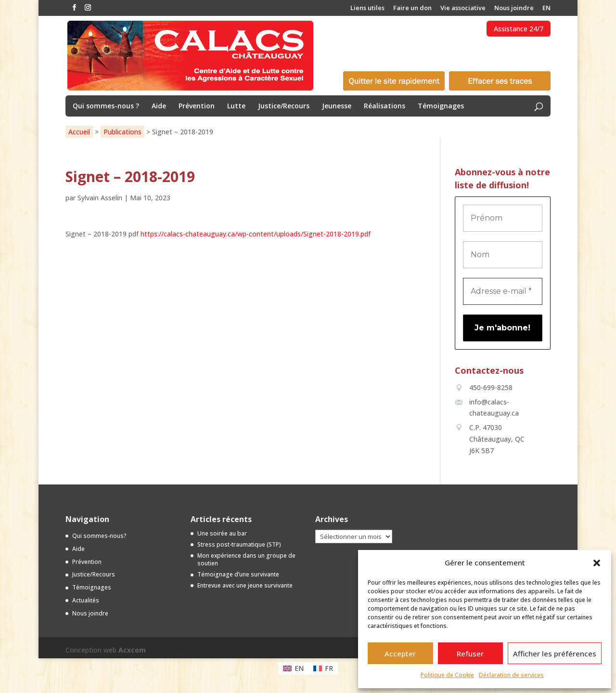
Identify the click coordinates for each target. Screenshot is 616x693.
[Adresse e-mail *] (503, 291)
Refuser (470, 654)
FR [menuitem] (329, 668)
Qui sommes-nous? (99, 536)
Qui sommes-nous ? (106, 106)
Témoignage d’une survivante (238, 574)
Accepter (400, 654)
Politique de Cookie (447, 675)
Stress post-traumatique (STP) (239, 544)
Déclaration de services (511, 675)
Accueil (79, 132)
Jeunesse (337, 106)
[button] (597, 563)
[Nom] (503, 255)
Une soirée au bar (222, 533)
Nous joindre (514, 8)
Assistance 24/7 (519, 29)
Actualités (86, 600)
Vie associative (463, 8)
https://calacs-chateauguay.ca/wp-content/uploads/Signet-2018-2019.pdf (256, 234)
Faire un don (412, 8)
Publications (122, 132)
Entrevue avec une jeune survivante (245, 585)
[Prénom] (503, 218)
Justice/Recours (284, 106)
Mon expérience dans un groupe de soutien (246, 560)
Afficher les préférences (555, 654)
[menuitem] (546, 10)
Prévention (197, 106)
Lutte (236, 106)
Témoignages (441, 106)
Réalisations (385, 106)
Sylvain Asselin (100, 198)
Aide (159, 106)
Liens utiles (367, 8)
